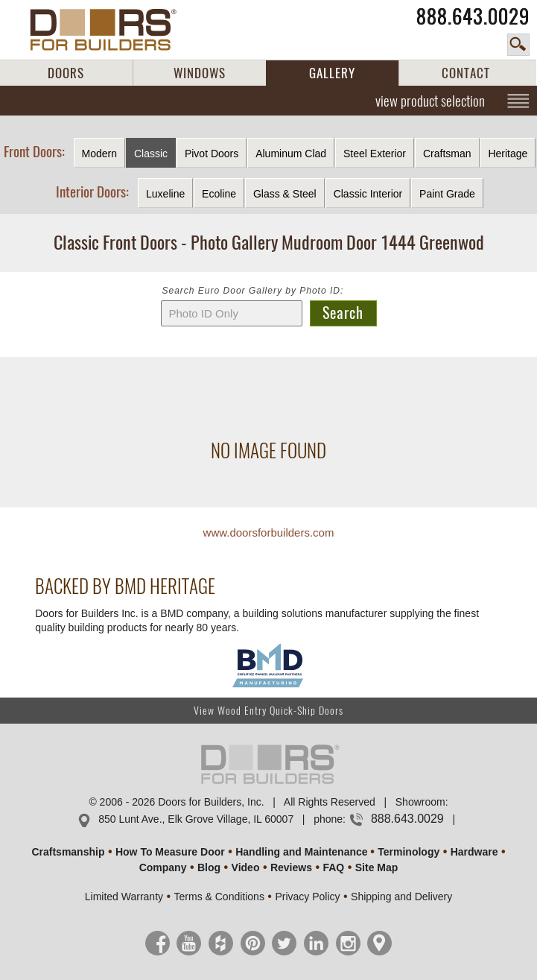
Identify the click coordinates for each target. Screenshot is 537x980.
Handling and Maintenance (301, 852)
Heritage (508, 154)
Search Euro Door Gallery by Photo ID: (253, 291)
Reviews (291, 867)
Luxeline (165, 194)
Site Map (377, 867)
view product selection (430, 101)
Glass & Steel (285, 194)
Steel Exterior (375, 154)
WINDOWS (200, 73)
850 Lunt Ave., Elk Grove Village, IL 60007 (196, 819)
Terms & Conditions (219, 897)
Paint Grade (447, 194)
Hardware (474, 852)
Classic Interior (368, 194)
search (518, 45)
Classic (151, 154)
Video (246, 867)
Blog (209, 867)
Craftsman (447, 154)
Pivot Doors (212, 154)
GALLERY (332, 73)
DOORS (66, 73)
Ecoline (219, 194)
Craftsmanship (68, 852)
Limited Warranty (124, 897)
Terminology (409, 852)
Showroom (420, 802)
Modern (99, 154)
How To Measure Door (170, 852)
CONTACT (466, 73)
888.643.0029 (473, 16)
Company (163, 867)
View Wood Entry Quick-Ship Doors (268, 711)
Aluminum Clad (291, 154)
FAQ (333, 867)
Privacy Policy (307, 897)
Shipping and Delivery (401, 897)
